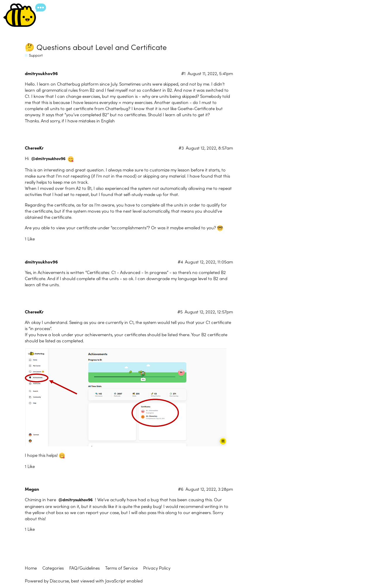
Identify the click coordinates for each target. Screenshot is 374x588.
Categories (53, 568)
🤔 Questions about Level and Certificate (96, 47)
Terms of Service (121, 568)
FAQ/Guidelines (84, 568)
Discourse (59, 581)
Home (31, 568)
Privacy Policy (157, 568)
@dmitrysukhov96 (48, 158)
